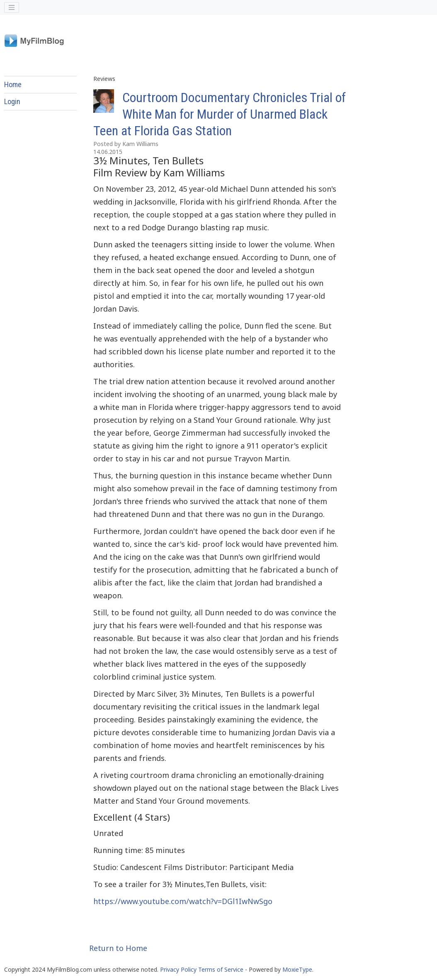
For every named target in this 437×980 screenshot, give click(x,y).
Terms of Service (221, 969)
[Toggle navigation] (12, 7)
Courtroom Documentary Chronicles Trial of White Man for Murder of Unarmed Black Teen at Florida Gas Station (220, 114)
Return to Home (118, 948)
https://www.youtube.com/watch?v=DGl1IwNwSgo (183, 901)
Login (12, 101)
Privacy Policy (178, 969)
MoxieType (297, 969)
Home (13, 84)
